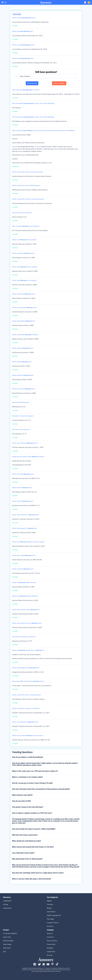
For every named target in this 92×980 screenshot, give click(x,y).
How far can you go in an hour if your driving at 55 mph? (32, 783)
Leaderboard (7, 901)
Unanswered (7, 908)
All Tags (6, 904)
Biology (49, 908)
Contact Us (50, 937)
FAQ (4, 952)
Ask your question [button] (59, 83)
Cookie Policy (51, 952)
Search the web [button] (32, 83)
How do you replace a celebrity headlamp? (28, 757)
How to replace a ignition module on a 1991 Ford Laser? (32, 813)
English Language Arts (54, 915)
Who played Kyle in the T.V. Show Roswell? (27, 859)
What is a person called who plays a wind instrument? (32, 879)
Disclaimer (50, 948)
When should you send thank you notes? (27, 841)
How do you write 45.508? (22, 801)
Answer (15, 147)
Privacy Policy (51, 944)
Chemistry (50, 904)
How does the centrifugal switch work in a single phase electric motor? (38, 873)
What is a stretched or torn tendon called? (27, 777)
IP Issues (50, 955)
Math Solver (7, 948)
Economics (50, 926)
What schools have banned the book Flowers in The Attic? (33, 847)
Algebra (49, 901)
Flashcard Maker (8, 941)
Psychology (50, 919)
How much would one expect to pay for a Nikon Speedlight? (34, 829)
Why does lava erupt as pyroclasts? (25, 835)
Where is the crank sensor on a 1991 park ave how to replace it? (35, 771)
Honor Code (7, 937)
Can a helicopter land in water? (23, 853)
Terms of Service (52, 941)
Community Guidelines (10, 933)
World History (51, 912)
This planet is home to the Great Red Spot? (28, 807)
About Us (50, 933)
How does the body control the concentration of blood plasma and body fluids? (41, 789)
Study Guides (7, 944)
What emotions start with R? (22, 795)
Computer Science (53, 923)
